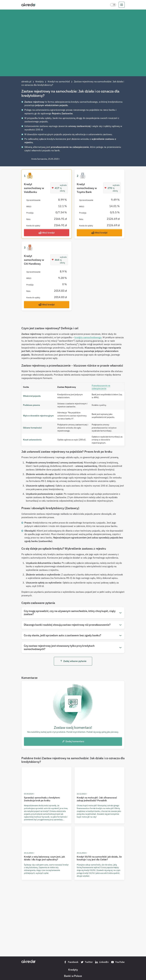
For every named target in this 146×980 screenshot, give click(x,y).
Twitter (87, 962)
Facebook (71, 962)
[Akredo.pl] (28, 4)
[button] (73, 613)
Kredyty (73, 970)
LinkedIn (102, 962)
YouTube (118, 962)
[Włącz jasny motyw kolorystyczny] (113, 5)
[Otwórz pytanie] (120, 613)
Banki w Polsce (73, 976)
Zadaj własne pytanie (73, 661)
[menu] (122, 5)
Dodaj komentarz (73, 741)
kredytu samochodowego (88, 337)
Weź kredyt (47, 233)
